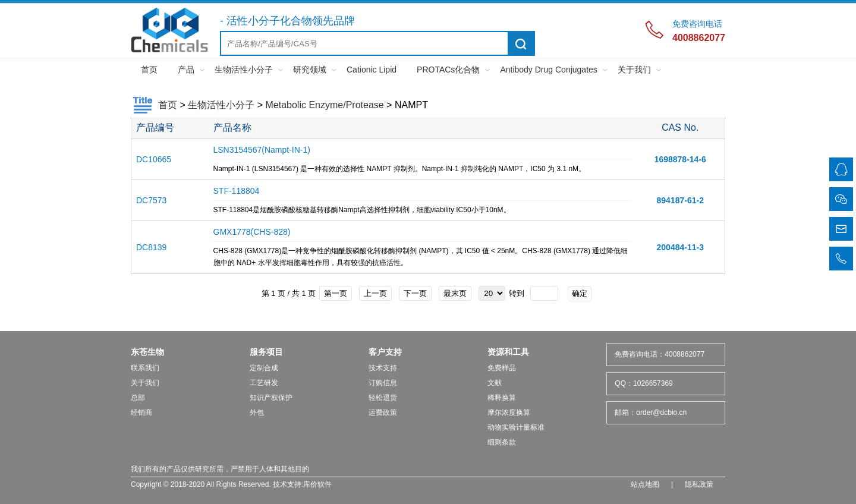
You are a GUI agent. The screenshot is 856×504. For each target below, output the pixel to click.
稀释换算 (502, 398)
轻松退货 (383, 398)
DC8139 (151, 247)
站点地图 (645, 484)
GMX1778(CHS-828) (252, 232)
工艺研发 (264, 383)
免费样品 (502, 368)
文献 (495, 383)
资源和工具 (508, 352)
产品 (186, 70)
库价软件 (317, 484)
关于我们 (634, 70)
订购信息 (383, 383)
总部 (138, 398)
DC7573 (151, 200)
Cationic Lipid (372, 70)
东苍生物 (147, 352)
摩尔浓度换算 (509, 412)
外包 (257, 412)
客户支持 (385, 352)
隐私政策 (699, 484)
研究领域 (310, 70)
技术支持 (383, 368)
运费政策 (383, 412)
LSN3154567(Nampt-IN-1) (262, 150)
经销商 (141, 412)
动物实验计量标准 (516, 427)
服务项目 (266, 352)
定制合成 (264, 368)
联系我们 (145, 368)
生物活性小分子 (244, 70)
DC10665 (154, 159)
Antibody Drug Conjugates (548, 70)
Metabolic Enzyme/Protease (324, 105)
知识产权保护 (271, 398)
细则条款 (502, 442)
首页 (149, 70)
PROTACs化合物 (448, 70)
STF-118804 (237, 191)
